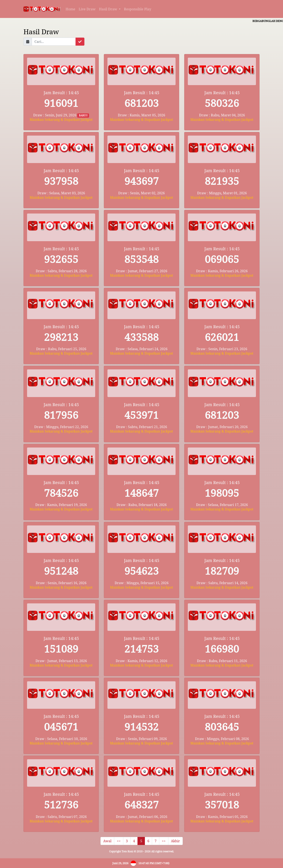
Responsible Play (138, 9)
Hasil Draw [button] (109, 9)
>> (164, 841)
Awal (107, 841)
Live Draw (87, 9)
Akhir (175, 841)
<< (119, 841)
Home (70, 9)
